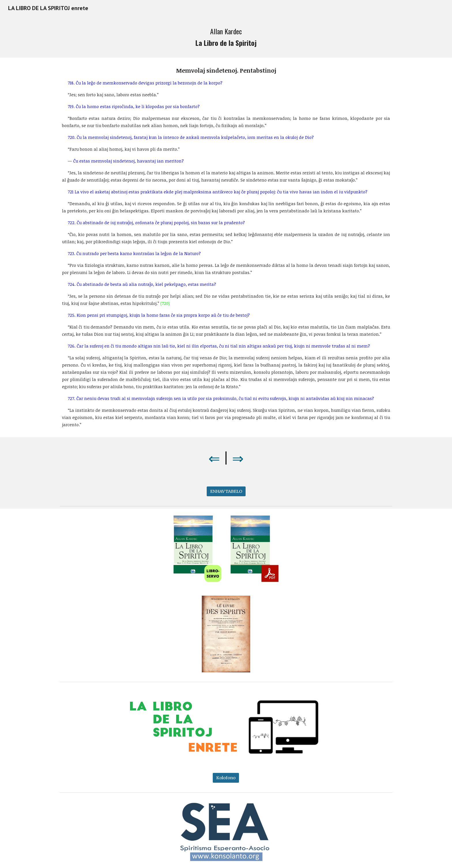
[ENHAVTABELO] (226, 491)
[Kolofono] (226, 778)
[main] (226, 37)
